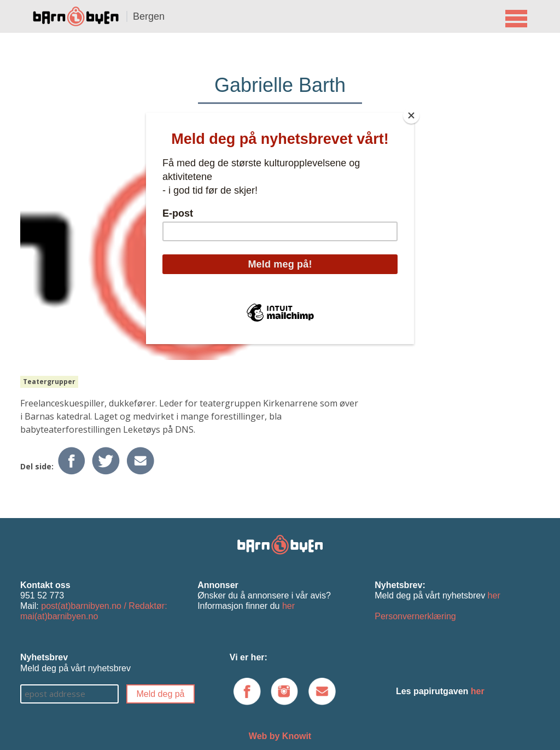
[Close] (411, 115)
